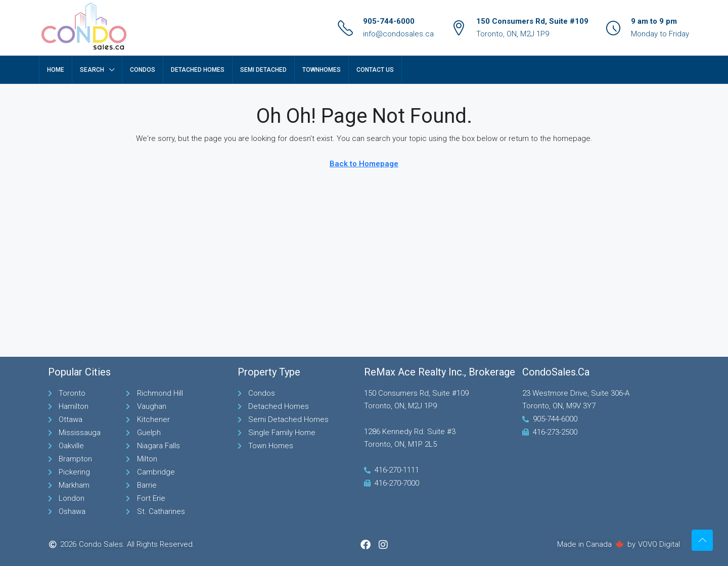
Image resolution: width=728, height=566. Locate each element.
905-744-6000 (389, 21)
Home (56, 70)
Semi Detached (263, 70)
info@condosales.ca (398, 34)
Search (92, 70)
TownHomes (322, 70)
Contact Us (375, 70)
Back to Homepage (364, 164)
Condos (143, 70)
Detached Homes (198, 70)
